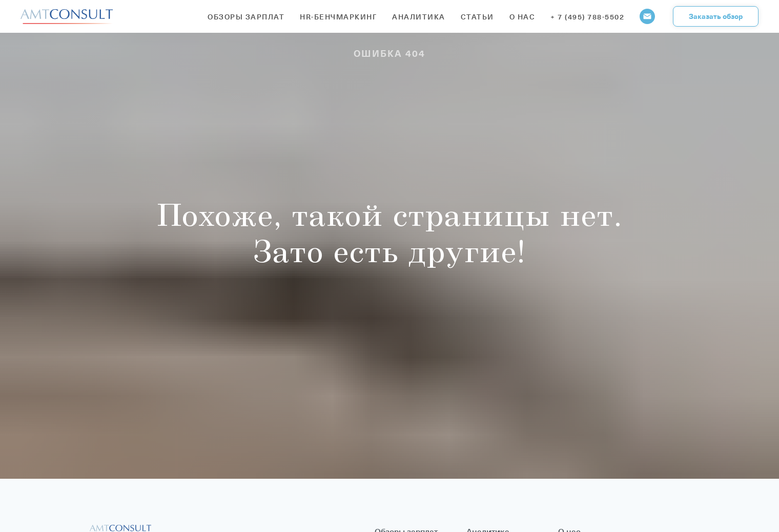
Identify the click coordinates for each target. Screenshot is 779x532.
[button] (716, 16)
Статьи (477, 17)
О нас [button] (522, 17)
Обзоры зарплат (246, 17)
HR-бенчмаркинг (338, 17)
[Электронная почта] (647, 16)
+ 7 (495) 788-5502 (587, 17)
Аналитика (419, 17)
